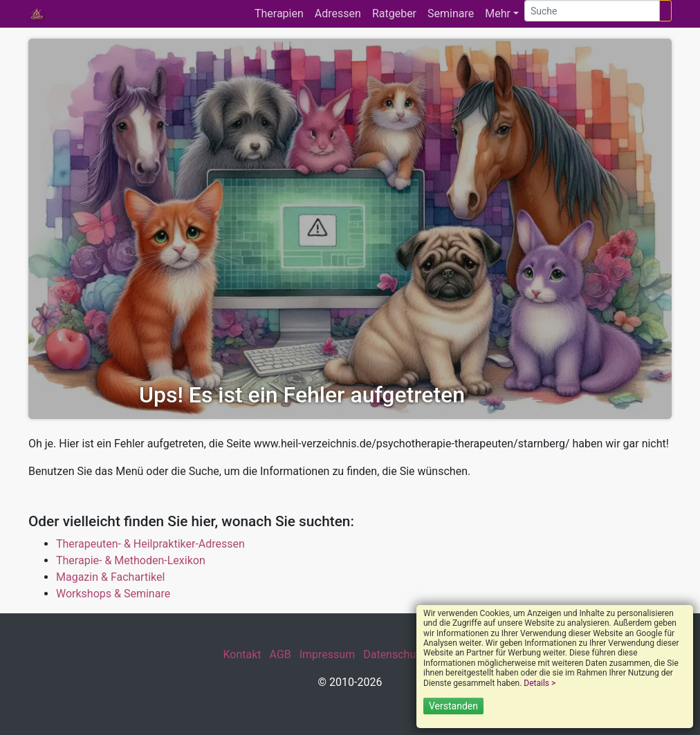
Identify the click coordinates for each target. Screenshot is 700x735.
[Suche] (592, 11)
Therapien (279, 13)
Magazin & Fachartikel (110, 577)
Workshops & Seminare (113, 594)
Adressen (338, 13)
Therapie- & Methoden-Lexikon (131, 560)
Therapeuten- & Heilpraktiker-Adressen (150, 544)
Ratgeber (394, 13)
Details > (540, 683)
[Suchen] (665, 11)
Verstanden (453, 706)
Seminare (451, 13)
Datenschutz (394, 654)
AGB (280, 654)
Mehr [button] (498, 13)
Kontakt (242, 654)
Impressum (328, 654)
